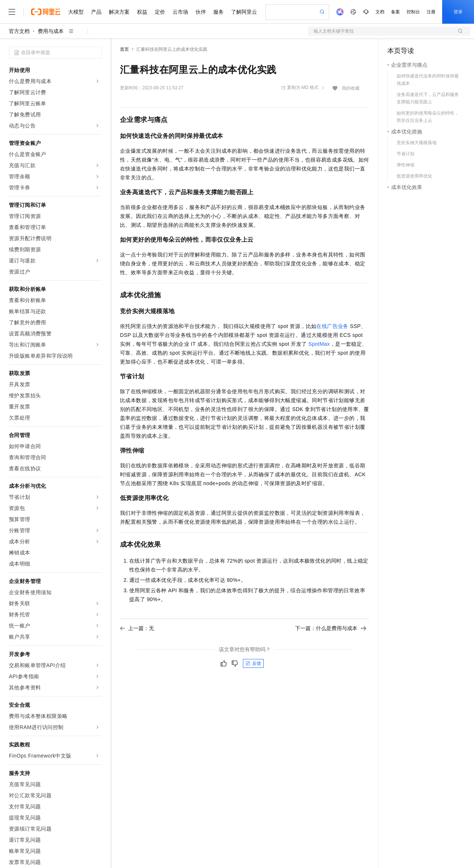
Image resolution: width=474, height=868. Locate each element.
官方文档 (19, 31)
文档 (380, 12)
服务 (218, 12)
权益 (142, 12)
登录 (458, 12)
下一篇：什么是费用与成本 (331, 628)
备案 (395, 12)
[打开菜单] (12, 12)
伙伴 (201, 12)
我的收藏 (351, 88)
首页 (124, 49)
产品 (96, 12)
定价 (160, 12)
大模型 (76, 12)
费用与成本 (51, 31)
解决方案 (119, 12)
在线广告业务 (332, 326)
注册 (431, 12)
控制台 (413, 12)
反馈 (253, 663)
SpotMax (319, 344)
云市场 (180, 12)
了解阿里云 (244, 12)
